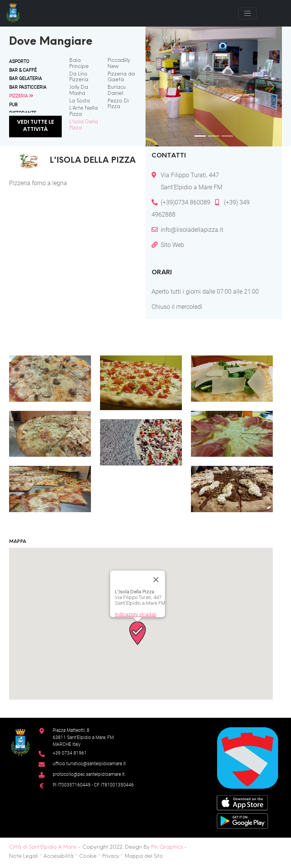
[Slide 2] (214, 136)
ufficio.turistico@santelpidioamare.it (89, 763)
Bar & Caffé (23, 70)
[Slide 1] (200, 136)
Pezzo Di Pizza (118, 104)
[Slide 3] (227, 136)
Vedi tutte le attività (36, 126)
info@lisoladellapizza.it (192, 230)
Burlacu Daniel (117, 91)
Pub (13, 105)
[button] (50, 379)
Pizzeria (21, 96)
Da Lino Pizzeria (79, 77)
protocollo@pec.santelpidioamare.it (89, 774)
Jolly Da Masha (79, 91)
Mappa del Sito (144, 857)
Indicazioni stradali (136, 614)
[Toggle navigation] (247, 13)
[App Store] (242, 802)
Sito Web (172, 245)
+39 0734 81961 (70, 753)
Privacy (111, 857)
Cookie (88, 857)
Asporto (19, 61)
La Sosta (80, 101)
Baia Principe (79, 64)
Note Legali (23, 857)
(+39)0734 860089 (186, 202)
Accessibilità (59, 857)
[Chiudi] (156, 580)
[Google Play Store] (242, 820)
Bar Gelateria (26, 78)
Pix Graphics (167, 847)
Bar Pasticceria (28, 87)
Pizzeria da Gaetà (121, 77)
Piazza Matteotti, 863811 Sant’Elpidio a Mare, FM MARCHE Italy (83, 737)
